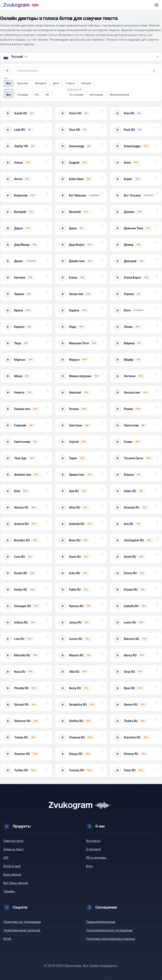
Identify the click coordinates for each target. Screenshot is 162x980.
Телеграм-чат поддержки (22, 922)
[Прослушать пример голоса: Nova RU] (26, 672)
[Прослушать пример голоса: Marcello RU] (26, 655)
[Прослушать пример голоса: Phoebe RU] (26, 688)
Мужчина (23, 83)
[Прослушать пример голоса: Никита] (26, 393)
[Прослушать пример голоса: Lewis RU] (136, 622)
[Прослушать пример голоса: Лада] (81, 327)
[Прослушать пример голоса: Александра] (136, 146)
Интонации (96, 95)
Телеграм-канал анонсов (22, 930)
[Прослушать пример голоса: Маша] (26, 376)
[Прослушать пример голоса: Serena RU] (136, 705)
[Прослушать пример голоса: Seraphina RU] (81, 705)
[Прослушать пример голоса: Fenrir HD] (81, 113)
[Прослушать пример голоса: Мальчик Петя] (81, 343)
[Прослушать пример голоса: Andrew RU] (26, 524)
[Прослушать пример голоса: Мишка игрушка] (81, 376)
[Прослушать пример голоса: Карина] (81, 310)
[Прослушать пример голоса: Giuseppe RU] (26, 606)
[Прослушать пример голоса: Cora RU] (26, 557)
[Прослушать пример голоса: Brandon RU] (26, 540)
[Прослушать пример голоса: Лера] (26, 343)
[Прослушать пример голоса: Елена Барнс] (136, 278)
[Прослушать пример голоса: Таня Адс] (26, 458)
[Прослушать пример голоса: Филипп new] (26, 475)
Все (8, 83)
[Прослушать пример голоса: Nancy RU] (136, 655)
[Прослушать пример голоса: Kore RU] (136, 113)
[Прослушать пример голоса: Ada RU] (81, 491)
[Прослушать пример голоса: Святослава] (26, 442)
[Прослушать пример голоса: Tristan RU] (26, 737)
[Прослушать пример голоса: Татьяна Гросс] (136, 458)
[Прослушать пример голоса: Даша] (81, 228)
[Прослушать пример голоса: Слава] (136, 442)
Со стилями (76, 95)
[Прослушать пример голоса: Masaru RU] (81, 655)
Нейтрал (86, 83)
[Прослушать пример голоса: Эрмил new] (81, 475)
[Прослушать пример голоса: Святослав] (136, 425)
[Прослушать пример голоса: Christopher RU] (136, 540)
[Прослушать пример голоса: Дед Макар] (26, 245)
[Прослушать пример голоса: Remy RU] (81, 688)
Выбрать (47, 111)
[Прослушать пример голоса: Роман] (136, 409)
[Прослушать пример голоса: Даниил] (136, 212)
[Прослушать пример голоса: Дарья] (26, 228)
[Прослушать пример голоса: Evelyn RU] (26, 590)
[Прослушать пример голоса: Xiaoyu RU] (81, 754)
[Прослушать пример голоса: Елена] (81, 278)
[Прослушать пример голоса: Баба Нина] (81, 179)
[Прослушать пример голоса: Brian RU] (81, 540)
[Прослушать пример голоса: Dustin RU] (26, 573)
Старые (70, 83)
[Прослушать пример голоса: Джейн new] (81, 261)
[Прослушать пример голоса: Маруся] (81, 360)
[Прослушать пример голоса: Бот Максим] (81, 195)
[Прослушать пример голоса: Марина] (136, 343)
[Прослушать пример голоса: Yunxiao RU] (81, 770)
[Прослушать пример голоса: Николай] (81, 393)
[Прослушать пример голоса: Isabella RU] (136, 606)
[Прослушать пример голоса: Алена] (26, 163)
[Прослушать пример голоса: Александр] (81, 146)
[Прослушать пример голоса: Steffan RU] (81, 721)
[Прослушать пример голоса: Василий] (81, 212)
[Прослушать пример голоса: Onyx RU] (136, 672)
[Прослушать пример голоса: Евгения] (26, 278)
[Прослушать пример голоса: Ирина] (26, 310)
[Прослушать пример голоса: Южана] (136, 475)
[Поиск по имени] (86, 71)
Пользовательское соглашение (109, 930)
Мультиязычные (119, 95)
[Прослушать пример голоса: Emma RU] (136, 573)
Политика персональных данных (111, 939)
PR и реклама (96, 858)
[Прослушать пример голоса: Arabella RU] (81, 524)
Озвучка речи (13, 841)
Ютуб (7, 939)
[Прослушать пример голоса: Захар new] (81, 294)
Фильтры (7, 71)
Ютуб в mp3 (12, 866)
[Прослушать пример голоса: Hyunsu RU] (81, 606)
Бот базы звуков (16, 883)
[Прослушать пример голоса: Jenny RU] (81, 622)
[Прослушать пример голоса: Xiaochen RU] (136, 737)
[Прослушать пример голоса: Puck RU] (136, 130)
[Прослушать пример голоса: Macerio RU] (136, 639)
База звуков (12, 875)
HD (47, 95)
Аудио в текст (13, 849)
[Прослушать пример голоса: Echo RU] (81, 573)
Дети (56, 83)
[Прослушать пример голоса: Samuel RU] (26, 705)
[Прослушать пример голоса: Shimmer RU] (26, 721)
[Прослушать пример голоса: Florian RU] (136, 590)
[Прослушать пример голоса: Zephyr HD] (26, 146)
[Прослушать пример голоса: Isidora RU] (26, 622)
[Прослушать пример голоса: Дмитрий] (136, 261)
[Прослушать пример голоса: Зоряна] (136, 294)
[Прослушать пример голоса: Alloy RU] (81, 507)
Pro (37, 95)
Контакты (93, 841)
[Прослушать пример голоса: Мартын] (26, 360)
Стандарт (23, 95)
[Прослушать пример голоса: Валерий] (26, 212)
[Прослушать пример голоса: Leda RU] (26, 130)
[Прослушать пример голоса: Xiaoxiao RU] (26, 754)
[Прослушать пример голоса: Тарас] (81, 458)
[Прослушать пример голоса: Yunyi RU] (136, 770)
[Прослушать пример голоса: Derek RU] (136, 557)
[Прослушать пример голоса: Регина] (81, 409)
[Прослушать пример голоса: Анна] (136, 163)
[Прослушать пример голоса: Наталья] (136, 376)
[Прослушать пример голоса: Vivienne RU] (81, 737)
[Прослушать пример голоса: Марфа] (136, 360)
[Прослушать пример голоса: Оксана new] (136, 393)
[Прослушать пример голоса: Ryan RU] (136, 688)
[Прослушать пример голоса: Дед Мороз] (81, 245)
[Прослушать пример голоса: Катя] (136, 310)
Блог (90, 866)
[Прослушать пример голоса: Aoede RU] (26, 113)
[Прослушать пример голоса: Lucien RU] (81, 639)
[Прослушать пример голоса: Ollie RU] (81, 672)
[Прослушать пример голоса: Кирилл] (26, 327)
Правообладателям (101, 922)
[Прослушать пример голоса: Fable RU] (81, 590)
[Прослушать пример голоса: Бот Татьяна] (136, 195)
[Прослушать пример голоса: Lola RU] (26, 639)
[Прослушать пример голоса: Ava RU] (136, 524)
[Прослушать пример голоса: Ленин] (136, 327)
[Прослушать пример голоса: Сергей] (81, 442)
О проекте (93, 849)
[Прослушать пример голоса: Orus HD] (81, 130)
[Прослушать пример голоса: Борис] (136, 179)
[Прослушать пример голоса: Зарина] (26, 294)
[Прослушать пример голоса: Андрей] (81, 163)
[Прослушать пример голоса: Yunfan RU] (26, 770)
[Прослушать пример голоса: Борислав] (26, 195)
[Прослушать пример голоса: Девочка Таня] (136, 228)
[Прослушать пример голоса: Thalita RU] (136, 721)
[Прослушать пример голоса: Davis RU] (81, 557)
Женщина (41, 83)
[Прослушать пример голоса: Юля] (26, 491)
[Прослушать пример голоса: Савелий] (26, 425)
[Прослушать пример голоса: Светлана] (81, 425)
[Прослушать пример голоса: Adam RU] (136, 491)
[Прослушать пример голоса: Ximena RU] (136, 754)
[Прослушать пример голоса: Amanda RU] (136, 507)
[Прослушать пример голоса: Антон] (26, 179)
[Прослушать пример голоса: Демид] (136, 245)
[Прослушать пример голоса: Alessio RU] (26, 507)
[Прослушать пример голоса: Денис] (26, 261)
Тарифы (9, 891)
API (6, 858)
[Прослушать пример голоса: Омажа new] (26, 409)
